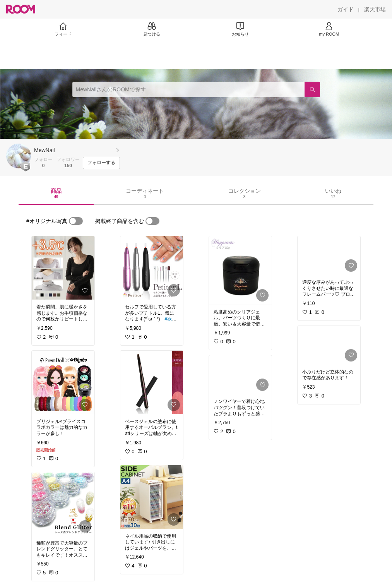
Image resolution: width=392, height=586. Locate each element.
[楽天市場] (375, 9)
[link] (63, 268)
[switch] (76, 221)
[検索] (312, 89)
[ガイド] (346, 9)
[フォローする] (101, 163)
